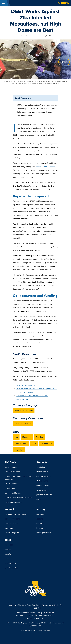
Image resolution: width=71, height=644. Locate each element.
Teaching (40, 519)
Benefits (40, 528)
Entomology (19, 450)
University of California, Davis (20, 605)
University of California (45, 615)
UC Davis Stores (11, 484)
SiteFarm (46, 630)
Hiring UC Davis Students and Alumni (18, 497)
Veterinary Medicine (13, 472)
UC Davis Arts (10, 488)
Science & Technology (23, 424)
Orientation (41, 467)
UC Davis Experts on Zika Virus (28, 385)
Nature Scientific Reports (45, 167)
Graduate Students (43, 476)
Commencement (43, 485)
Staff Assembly (11, 563)
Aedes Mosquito (21, 443)
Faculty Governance (44, 533)
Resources (40, 514)
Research (40, 523)
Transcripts (9, 528)
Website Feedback (12, 568)
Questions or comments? (25, 613)
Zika (16, 437)
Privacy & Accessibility (45, 613)
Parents (39, 499)
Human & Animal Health (24, 410)
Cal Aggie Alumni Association (16, 514)
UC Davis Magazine (12, 533)
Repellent (40, 437)
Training (8, 549)
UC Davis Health (11, 467)
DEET (34, 443)
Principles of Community (25, 615)
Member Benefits (12, 523)
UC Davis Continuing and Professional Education (19, 478)
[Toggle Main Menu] (3, 3)
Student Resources (43, 472)
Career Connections (12, 519)
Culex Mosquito (47, 443)
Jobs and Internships (44, 495)
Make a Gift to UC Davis (14, 502)
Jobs (7, 559)
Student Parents (42, 481)
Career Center (42, 490)
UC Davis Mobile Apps (13, 493)
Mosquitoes (27, 437)
